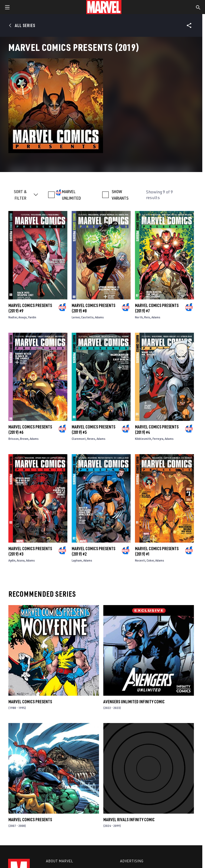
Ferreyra (158, 439)
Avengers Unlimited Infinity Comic (134, 702)
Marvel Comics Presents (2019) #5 (93, 430)
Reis (147, 317)
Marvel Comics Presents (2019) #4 (157, 430)
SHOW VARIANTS (120, 195)
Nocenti (140, 560)
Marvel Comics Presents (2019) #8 (93, 308)
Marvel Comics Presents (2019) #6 (30, 430)
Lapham (77, 560)
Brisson (14, 439)
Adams (99, 317)
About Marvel (59, 861)
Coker (150, 560)
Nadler (13, 317)
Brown (24, 439)
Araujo (23, 317)
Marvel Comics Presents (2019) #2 (93, 551)
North (139, 317)
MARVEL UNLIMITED (71, 195)
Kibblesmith (143, 439)
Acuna (21, 560)
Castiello (87, 317)
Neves (91, 439)
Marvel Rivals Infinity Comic (129, 820)
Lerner (76, 317)
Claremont (79, 439)
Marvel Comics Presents (30, 702)
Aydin (12, 560)
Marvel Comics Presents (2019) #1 (157, 551)
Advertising (132, 861)
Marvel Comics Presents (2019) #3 (30, 551)
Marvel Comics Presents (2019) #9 (30, 308)
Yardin (32, 317)
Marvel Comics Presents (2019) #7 (157, 308)
